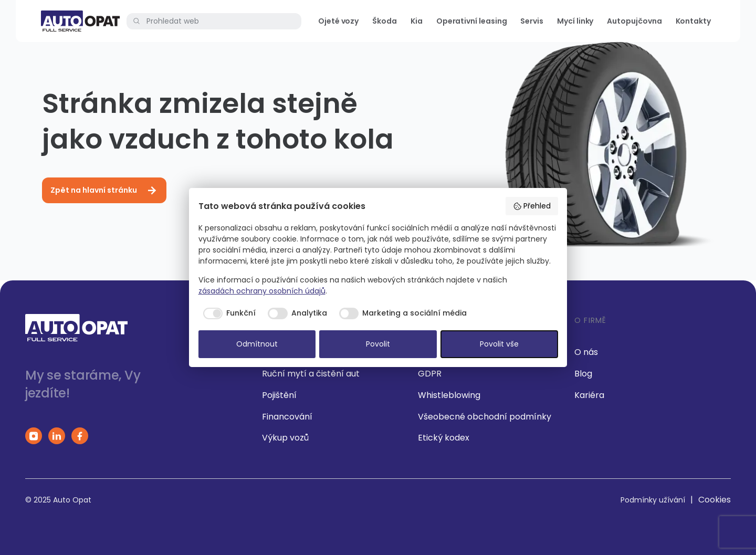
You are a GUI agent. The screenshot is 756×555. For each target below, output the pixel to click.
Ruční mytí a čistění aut (311, 374)
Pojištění (279, 395)
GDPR (430, 374)
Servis (532, 21)
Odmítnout (257, 344)
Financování (287, 417)
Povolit (378, 344)
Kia (417, 21)
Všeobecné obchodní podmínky (485, 417)
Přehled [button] (532, 206)
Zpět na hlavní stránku (104, 191)
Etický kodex (444, 438)
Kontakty (693, 21)
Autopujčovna (634, 21)
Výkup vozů (285, 438)
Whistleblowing (449, 395)
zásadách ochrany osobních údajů (262, 291)
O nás (586, 352)
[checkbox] (227, 313)
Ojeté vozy (338, 21)
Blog (583, 374)
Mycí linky (575, 21)
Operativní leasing (472, 21)
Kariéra (589, 395)
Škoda (385, 21)
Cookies (715, 500)
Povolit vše (499, 344)
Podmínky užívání (653, 500)
